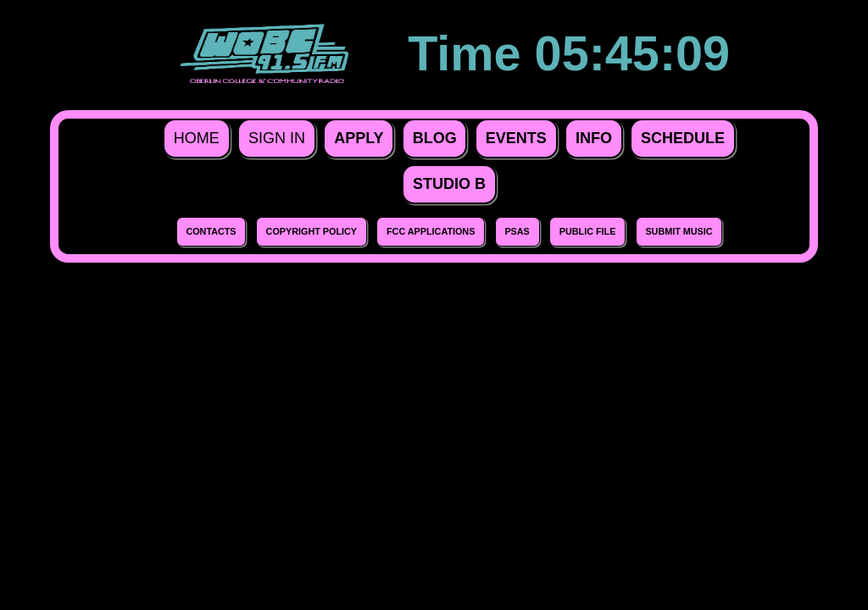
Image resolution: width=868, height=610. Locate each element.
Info (594, 138)
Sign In (277, 138)
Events (516, 138)
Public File (588, 231)
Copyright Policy (312, 231)
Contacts (211, 231)
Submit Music (679, 231)
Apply (359, 138)
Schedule (683, 138)
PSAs (517, 231)
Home (197, 138)
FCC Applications (431, 231)
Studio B (449, 184)
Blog (435, 138)
